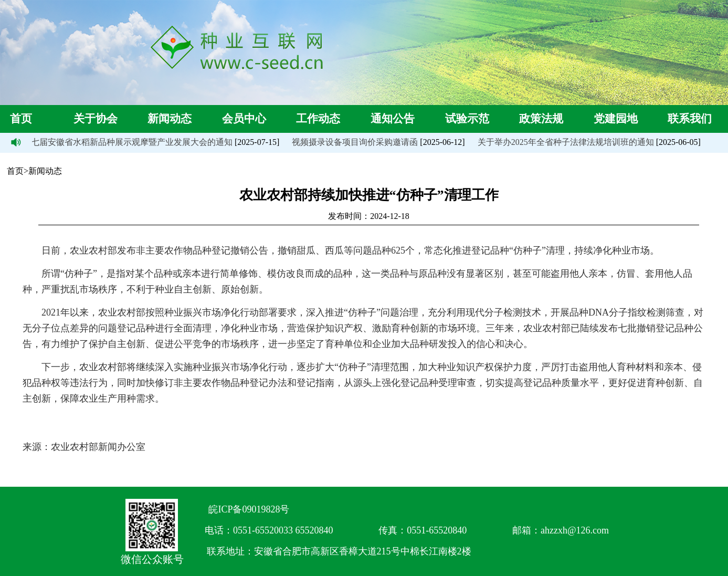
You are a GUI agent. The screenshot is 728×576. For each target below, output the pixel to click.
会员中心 (244, 119)
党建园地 (616, 119)
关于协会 (96, 119)
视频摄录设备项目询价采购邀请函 (355, 142)
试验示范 (467, 119)
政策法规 (541, 119)
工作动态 (318, 119)
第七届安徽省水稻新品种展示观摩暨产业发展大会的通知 (128, 142)
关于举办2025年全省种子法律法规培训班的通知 (566, 142)
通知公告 (393, 119)
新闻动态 (170, 119)
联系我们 (690, 119)
